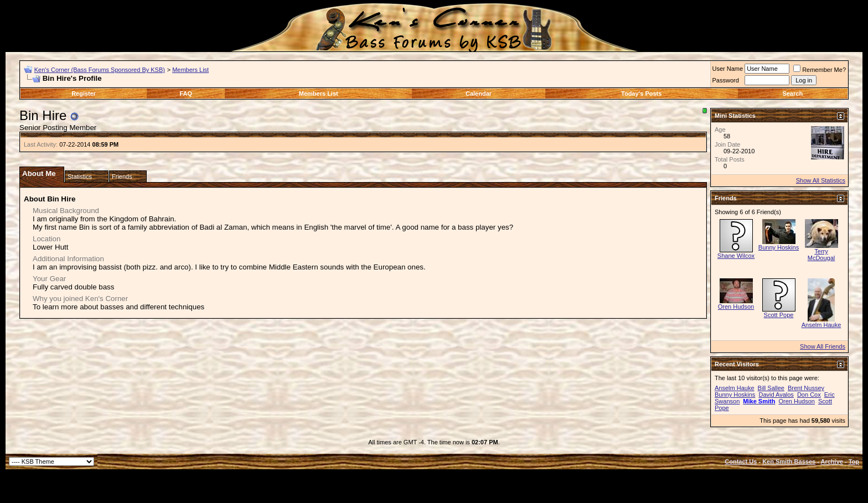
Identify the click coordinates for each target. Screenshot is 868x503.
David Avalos (776, 395)
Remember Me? (820, 70)
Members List (190, 70)
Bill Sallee (771, 388)
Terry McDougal (821, 255)
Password (726, 80)
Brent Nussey (806, 388)
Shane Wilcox (736, 256)
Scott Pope (779, 315)
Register (84, 94)
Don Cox (809, 395)
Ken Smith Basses (789, 461)
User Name (728, 69)
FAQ (186, 94)
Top (854, 461)
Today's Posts (641, 94)
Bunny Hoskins (779, 247)
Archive (832, 461)
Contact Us (741, 461)
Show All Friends (823, 346)
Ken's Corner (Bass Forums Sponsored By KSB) (100, 70)
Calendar (479, 94)
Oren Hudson (736, 307)
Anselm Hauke (821, 325)
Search (792, 94)
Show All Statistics (821, 180)
